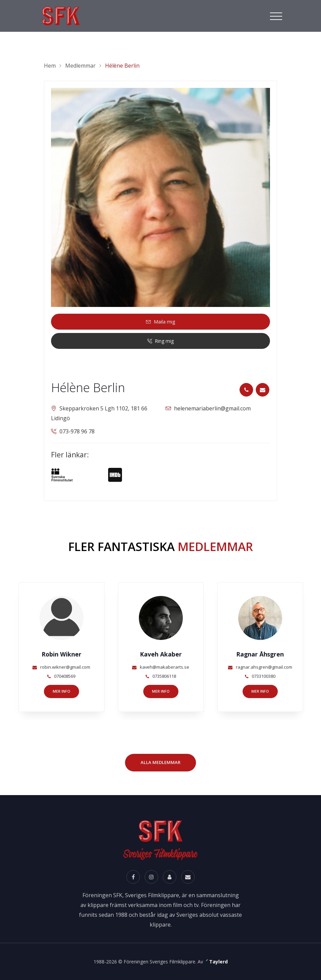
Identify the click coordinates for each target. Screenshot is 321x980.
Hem (50, 66)
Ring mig (161, 341)
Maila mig (160, 322)
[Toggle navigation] (276, 16)
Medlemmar (80, 66)
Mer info (61, 691)
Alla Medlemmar (160, 762)
